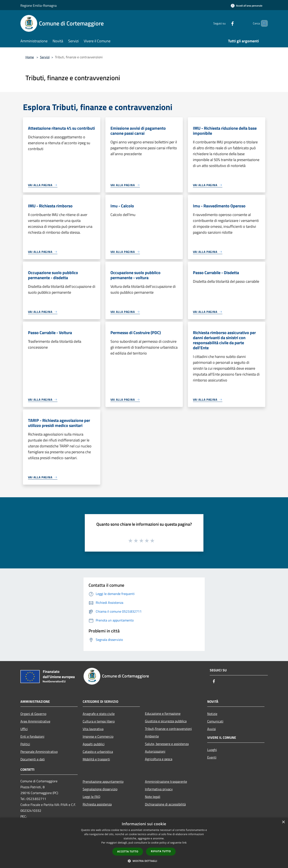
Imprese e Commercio (98, 736)
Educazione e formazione (163, 713)
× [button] (283, 822)
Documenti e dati (33, 759)
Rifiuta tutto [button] (161, 851)
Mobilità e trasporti (96, 759)
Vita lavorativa (93, 729)
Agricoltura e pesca (159, 759)
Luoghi (212, 750)
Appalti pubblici (94, 744)
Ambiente (152, 736)
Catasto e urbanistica (98, 752)
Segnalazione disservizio (100, 789)
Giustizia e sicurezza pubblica (166, 721)
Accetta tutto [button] (128, 851)
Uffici (24, 729)
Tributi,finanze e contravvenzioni (168, 729)
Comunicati (215, 721)
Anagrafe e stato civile (99, 714)
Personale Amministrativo (39, 752)
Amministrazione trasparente (166, 781)
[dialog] (144, 843)
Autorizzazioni (155, 751)
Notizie (212, 714)
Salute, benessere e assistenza (167, 744)
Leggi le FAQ (92, 797)
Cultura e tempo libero (99, 721)
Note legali (153, 797)
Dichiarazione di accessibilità (165, 804)
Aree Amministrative (35, 721)
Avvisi (212, 729)
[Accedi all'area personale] (247, 6)
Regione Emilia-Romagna (38, 5)
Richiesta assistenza (97, 804)
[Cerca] (263, 23)
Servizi (45, 57)
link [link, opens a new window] (184, 843)
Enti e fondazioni (32, 736)
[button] (144, 861)
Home (30, 57)
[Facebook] (225, 23)
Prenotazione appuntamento (103, 781)
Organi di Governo (33, 714)
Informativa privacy (159, 789)
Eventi (212, 757)
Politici (25, 744)
